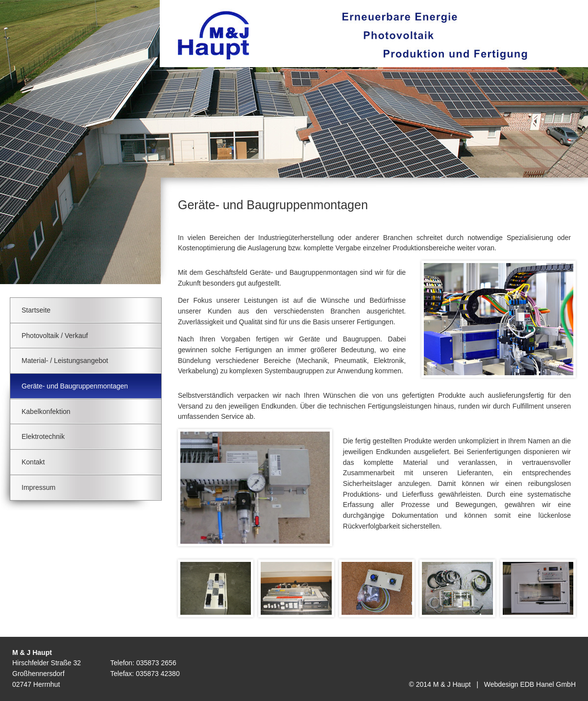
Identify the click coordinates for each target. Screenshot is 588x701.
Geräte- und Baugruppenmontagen (75, 386)
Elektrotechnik (43, 436)
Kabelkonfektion (46, 411)
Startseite (36, 310)
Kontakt (33, 462)
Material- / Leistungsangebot (65, 361)
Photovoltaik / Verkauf (55, 336)
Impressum (38, 487)
